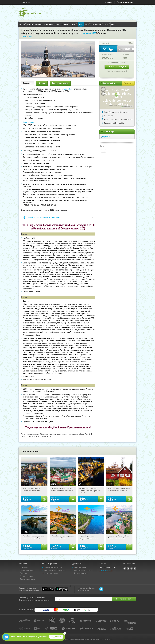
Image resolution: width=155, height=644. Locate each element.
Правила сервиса (26, 576)
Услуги (88, 24)
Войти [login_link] (109, 2)
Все (20, 24)
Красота (30, 24)
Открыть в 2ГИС (128, 106)
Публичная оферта (81, 573)
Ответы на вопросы (27, 579)
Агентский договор (81, 567)
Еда (24, 24)
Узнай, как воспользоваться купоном (44, 217)
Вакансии (24, 573)
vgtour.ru (107, 137)
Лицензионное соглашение (113, 107)
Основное (27, 83)
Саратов (25, 2)
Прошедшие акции (51, 573)
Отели (107, 24)
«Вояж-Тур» (68, 89)
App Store (48, 589)
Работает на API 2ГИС (114, 106)
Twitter (132, 568)
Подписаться (56, 637)
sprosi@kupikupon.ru (108, 567)
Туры (81, 24)
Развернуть (128, 83)
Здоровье (39, 24)
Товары (74, 24)
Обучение (65, 24)
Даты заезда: (28, 122)
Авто (58, 24)
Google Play (62, 589)
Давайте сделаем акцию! (53, 567)
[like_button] (130, 43)
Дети (113, 24)
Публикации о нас (27, 570)
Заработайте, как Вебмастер (54, 570)
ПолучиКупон (97, 24)
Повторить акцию (117, 67)
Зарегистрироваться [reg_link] (126, 2)
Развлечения (49, 24)
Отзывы (42, 83)
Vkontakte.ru (128, 568)
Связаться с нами (106, 571)
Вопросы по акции (60, 83)
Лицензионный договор (83, 570)
